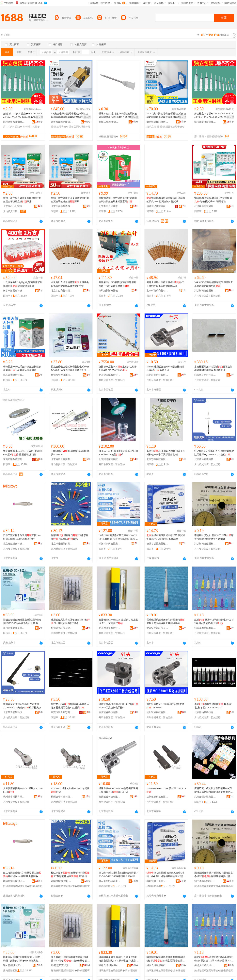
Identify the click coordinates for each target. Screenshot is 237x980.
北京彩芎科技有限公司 (157, 459)
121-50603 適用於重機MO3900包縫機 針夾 (70, 790)
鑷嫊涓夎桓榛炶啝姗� (172, 127)
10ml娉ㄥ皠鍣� (31, 127)
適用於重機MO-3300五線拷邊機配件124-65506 (165, 706)
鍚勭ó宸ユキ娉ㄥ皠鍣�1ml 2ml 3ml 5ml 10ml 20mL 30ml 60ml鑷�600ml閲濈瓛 (23, 116)
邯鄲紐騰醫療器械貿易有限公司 (110, 291)
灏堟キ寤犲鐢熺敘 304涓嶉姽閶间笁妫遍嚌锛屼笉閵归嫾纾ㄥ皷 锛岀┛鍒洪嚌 (118, 116)
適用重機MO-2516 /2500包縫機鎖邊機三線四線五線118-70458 (118, 790)
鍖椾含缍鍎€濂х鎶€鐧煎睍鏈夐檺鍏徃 (14, 881)
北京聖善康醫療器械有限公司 (62, 206)
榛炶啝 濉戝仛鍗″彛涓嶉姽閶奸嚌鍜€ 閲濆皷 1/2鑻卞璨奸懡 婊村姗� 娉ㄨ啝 (214, 959)
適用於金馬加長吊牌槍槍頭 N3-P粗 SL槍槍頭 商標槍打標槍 (70, 621)
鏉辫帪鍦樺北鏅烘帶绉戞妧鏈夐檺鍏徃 (62, 122)
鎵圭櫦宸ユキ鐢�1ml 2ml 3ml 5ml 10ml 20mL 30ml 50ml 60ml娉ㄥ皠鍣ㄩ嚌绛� (214, 116)
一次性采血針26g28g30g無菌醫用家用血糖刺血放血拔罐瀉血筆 (23, 284)
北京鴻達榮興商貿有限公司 (62, 544)
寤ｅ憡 (39, 117)
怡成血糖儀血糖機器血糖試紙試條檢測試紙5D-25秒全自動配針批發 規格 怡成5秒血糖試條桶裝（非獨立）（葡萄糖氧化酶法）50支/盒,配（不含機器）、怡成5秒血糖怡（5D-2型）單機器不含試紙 (23, 622)
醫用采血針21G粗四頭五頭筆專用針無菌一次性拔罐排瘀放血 (117, 284)
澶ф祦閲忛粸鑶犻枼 (80, 127)
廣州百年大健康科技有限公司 (62, 375)
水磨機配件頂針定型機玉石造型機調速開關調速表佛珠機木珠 (213, 368)
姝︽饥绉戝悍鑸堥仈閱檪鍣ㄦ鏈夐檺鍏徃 (110, 881)
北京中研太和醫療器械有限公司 (110, 206)
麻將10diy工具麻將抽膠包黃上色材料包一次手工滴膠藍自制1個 (166, 453)
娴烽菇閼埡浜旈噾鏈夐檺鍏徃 (110, 122)
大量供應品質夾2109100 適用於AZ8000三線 (23, 790)
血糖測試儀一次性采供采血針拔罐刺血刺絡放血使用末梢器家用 (118, 200)
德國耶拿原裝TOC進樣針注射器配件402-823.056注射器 (118, 368)
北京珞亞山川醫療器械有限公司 (14, 206)
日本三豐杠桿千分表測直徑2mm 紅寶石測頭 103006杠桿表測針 (22, 537)
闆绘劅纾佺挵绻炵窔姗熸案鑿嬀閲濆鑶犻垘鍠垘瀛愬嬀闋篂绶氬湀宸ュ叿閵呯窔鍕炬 (166, 959)
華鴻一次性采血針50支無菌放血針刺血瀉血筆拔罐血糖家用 (22, 200)
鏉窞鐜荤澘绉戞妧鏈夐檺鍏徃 (62, 965)
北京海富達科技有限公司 (62, 459)
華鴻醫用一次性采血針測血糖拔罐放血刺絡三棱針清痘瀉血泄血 (22, 368)
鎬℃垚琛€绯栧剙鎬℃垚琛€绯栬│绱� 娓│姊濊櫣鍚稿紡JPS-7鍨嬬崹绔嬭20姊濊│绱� (166, 875)
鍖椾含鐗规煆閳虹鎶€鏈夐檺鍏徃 (157, 965)
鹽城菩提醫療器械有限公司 (157, 206)
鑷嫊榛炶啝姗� (60, 127)
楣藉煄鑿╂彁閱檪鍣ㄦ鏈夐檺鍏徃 (157, 881)
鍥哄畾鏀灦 (153, 127)
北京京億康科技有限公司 (14, 375)
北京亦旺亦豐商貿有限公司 (205, 797)
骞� (39, 122)
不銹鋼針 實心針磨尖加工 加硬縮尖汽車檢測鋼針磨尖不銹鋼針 (214, 537)
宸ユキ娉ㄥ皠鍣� (13, 127)
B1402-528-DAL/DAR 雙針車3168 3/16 (166, 790)
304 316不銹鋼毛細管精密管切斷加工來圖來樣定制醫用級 (214, 284)
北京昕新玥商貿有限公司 (157, 291)
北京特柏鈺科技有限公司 (157, 628)
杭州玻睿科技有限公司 (157, 375)
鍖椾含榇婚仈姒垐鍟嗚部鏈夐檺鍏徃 (62, 881)
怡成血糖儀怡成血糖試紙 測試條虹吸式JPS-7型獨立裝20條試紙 (166, 200)
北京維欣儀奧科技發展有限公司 (14, 544)
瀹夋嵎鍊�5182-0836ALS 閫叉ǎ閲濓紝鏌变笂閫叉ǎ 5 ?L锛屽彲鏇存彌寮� (118, 959)
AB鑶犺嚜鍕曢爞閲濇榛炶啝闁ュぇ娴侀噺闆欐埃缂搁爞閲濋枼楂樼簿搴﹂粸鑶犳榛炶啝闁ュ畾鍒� (70, 116)
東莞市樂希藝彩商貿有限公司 (14, 459)
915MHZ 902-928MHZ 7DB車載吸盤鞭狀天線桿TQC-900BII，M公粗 (214, 453)
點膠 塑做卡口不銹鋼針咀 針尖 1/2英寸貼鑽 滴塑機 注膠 (214, 621)
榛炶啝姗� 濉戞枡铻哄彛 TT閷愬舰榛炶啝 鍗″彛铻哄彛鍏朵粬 (70, 875)
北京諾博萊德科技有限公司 (110, 459)
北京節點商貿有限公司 (62, 291)
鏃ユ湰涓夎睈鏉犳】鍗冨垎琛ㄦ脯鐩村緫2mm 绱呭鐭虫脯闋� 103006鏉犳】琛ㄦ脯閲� (23, 875)
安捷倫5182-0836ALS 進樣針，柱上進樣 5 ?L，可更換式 (118, 621)
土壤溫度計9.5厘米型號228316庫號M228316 (70, 453)
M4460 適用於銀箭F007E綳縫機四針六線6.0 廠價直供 (165, 368)
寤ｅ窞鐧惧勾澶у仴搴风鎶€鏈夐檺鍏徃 (14, 965)
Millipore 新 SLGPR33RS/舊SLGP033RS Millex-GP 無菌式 (118, 453)
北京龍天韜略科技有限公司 (110, 375)
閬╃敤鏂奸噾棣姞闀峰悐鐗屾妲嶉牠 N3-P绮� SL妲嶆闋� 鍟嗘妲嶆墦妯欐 (70, 959)
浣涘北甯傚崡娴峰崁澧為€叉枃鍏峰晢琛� (14, 122)
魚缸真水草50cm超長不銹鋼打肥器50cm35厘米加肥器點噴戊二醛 (23, 453)
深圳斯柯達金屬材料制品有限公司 (205, 291)
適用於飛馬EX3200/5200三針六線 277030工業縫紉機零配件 (118, 706)
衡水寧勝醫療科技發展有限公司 (14, 291)
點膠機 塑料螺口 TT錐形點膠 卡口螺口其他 (70, 537)
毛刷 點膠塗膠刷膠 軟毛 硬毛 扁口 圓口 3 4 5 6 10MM (213, 706)
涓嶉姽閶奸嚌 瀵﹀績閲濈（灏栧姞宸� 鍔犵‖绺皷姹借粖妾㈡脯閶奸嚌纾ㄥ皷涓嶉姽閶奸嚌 (214, 875)
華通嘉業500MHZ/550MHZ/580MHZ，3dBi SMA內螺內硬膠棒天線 (22, 706)
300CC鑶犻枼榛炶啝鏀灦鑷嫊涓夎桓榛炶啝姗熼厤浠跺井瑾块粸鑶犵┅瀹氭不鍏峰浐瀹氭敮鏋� (166, 116)
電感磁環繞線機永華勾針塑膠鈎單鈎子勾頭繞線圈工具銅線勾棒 (166, 621)
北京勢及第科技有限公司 (205, 375)
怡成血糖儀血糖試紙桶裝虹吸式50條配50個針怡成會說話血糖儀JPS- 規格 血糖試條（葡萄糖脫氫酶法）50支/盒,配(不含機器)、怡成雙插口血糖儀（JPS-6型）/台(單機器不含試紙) (71, 369)
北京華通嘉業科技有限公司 (205, 459)
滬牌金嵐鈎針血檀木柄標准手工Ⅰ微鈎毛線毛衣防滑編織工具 (166, 284)
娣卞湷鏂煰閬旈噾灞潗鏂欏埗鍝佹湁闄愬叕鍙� (205, 881)
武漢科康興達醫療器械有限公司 (205, 206)
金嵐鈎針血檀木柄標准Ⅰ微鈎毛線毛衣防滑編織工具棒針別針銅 (70, 284)
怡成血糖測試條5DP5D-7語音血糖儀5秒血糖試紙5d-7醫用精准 (213, 200)
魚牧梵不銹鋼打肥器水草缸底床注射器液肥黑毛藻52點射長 (70, 706)
